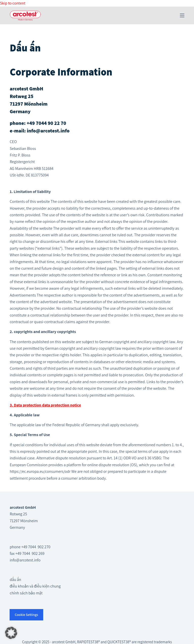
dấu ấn (15, 580)
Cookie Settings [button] (26, 615)
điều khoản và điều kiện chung (35, 586)
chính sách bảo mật (26, 593)
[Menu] (182, 15)
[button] (11, 633)
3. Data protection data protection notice (45, 405)
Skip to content (13, 3)
